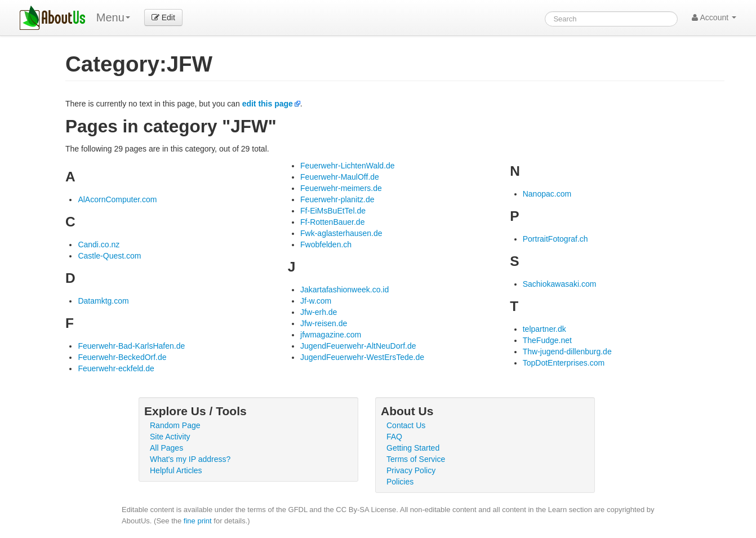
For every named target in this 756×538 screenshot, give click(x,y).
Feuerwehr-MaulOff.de (340, 177)
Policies (400, 482)
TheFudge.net (547, 340)
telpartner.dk (544, 329)
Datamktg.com (103, 301)
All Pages (166, 448)
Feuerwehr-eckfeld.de (116, 368)
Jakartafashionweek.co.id (344, 290)
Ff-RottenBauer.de (332, 222)
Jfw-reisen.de (324, 323)
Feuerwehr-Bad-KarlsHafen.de (131, 346)
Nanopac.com (547, 194)
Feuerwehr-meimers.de (341, 188)
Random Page (175, 425)
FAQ (394, 437)
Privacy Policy (411, 470)
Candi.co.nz (99, 244)
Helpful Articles (176, 470)
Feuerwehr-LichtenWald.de (348, 166)
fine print (198, 521)
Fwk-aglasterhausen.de (341, 233)
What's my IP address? (190, 459)
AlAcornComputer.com (117, 199)
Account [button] (714, 17)
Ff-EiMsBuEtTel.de (333, 211)
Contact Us (406, 425)
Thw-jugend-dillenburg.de (567, 352)
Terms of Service (416, 459)
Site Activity (170, 437)
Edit (163, 17)
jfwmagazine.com (331, 335)
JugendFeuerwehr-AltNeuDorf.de (358, 346)
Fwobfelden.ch (326, 244)
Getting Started (413, 448)
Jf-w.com (316, 301)
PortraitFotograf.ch (555, 239)
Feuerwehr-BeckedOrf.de (122, 357)
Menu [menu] (113, 17)
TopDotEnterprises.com (564, 363)
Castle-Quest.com (109, 256)
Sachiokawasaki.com (560, 284)
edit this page (268, 104)
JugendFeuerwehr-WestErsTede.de (362, 357)
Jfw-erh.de (319, 312)
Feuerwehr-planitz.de (337, 199)
